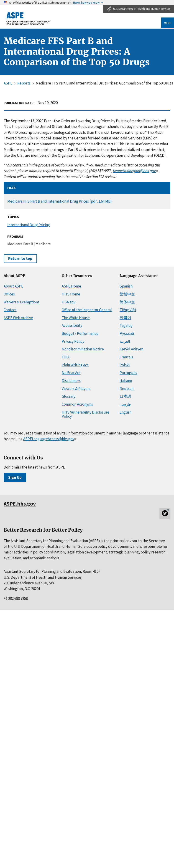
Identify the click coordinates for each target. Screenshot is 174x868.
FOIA (66, 357)
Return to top (20, 258)
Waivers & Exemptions (22, 302)
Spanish (126, 286)
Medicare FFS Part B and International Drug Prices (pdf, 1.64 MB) (60, 201)
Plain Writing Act (75, 365)
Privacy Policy (73, 341)
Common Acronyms (77, 404)
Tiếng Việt (128, 310)
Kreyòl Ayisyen (131, 349)
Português (128, 373)
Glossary (69, 396)
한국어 (125, 318)
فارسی (125, 404)
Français (126, 357)
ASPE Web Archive (18, 318)
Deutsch (127, 389)
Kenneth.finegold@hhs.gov (136, 171)
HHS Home (71, 294)
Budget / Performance (80, 333)
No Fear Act (71, 373)
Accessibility (72, 325)
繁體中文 (127, 294)
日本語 (125, 396)
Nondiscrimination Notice (83, 349)
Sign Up (15, 477)
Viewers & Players (76, 389)
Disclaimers (71, 381)
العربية (125, 341)
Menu (168, 23)
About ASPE (13, 286)
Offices (9, 294)
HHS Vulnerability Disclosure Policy (86, 414)
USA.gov (69, 302)
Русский (127, 333)
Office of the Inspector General (87, 310)
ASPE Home (71, 286)
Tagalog (126, 325)
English (125, 412)
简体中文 (127, 302)
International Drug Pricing (29, 225)
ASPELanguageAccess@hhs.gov (50, 439)
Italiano (126, 381)
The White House (76, 318)
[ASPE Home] (29, 19)
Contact (10, 310)
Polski (125, 365)
